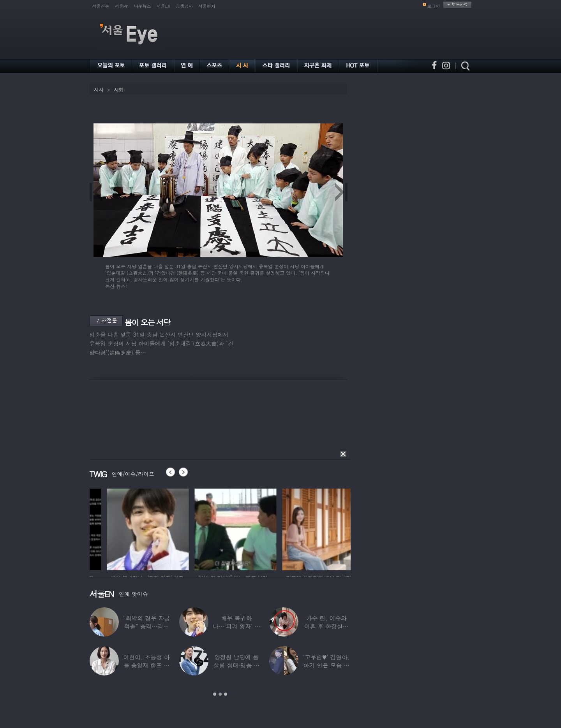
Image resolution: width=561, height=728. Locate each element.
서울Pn (122, 6)
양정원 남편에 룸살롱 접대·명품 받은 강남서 (237, 665)
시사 (99, 90)
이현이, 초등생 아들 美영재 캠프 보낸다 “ (147, 665)
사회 (118, 90)
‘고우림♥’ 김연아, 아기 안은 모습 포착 (326, 665)
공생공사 (184, 6)
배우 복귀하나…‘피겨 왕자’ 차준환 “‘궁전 (236, 626)
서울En (163, 6)
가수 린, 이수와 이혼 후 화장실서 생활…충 (326, 626)
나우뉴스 (143, 6)
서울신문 (101, 6)
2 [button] (220, 694)
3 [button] (226, 694)
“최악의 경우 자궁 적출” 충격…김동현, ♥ (146, 626)
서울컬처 (207, 6)
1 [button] (215, 694)
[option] (111, 528)
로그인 (434, 6)
